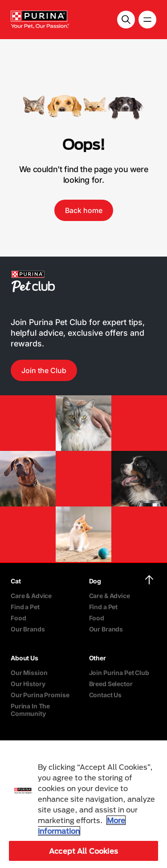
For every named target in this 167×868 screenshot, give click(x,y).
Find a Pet (25, 607)
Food (18, 618)
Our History (28, 684)
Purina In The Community (30, 710)
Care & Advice (31, 596)
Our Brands (28, 629)
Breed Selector (111, 684)
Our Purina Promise (40, 695)
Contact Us (106, 695)
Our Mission (29, 673)
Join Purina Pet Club (119, 673)
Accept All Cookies (83, 851)
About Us (24, 658)
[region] (83, 804)
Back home (84, 210)
